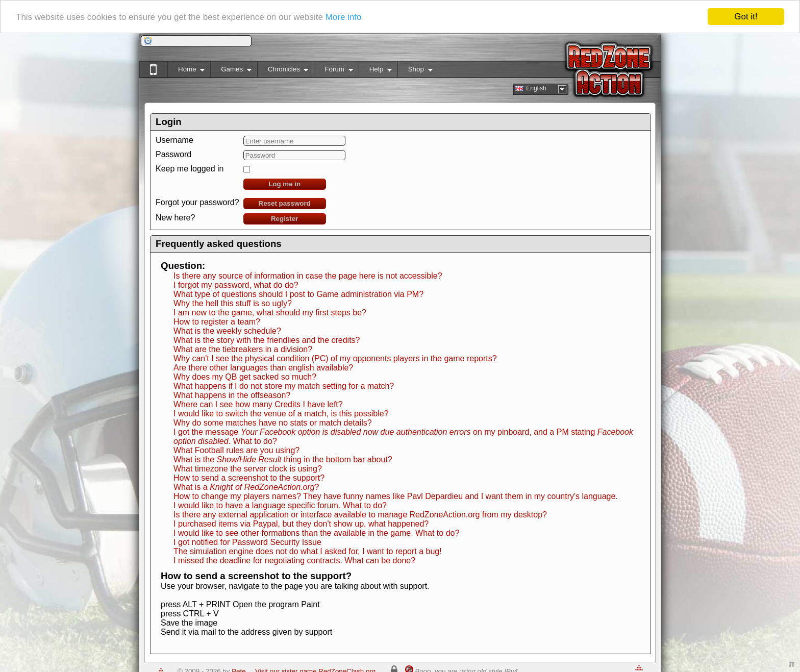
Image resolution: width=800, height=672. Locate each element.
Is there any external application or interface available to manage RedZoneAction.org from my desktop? (360, 515)
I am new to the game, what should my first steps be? (270, 313)
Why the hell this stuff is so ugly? (233, 303)
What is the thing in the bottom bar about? (283, 459)
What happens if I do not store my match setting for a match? (284, 386)
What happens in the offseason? (232, 395)
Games (231, 71)
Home (186, 71)
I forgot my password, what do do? (236, 285)
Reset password (285, 203)
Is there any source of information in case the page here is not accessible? (308, 276)
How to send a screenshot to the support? (249, 478)
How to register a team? (217, 322)
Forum (333, 71)
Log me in (284, 184)
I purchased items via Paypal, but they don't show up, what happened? (301, 524)
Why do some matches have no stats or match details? (273, 423)
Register (284, 219)
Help (375, 71)
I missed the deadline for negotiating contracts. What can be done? (294, 561)
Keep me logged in (190, 169)
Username (174, 140)
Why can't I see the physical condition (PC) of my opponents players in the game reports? (335, 358)
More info (344, 17)
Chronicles (283, 71)
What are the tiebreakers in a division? (243, 349)
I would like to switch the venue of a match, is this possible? (281, 414)
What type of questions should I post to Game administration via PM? (298, 294)
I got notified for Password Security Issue (247, 542)
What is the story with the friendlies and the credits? (267, 340)
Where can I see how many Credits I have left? (258, 404)
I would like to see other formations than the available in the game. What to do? (316, 533)
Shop (415, 71)
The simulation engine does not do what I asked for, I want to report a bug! (308, 551)
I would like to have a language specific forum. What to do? (280, 505)
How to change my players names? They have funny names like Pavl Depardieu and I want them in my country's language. (396, 496)
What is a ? (246, 487)
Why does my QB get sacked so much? (245, 377)
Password (173, 154)
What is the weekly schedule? (227, 331)
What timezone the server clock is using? (248, 469)
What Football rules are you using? (236, 450)
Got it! (746, 17)
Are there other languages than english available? (263, 368)
